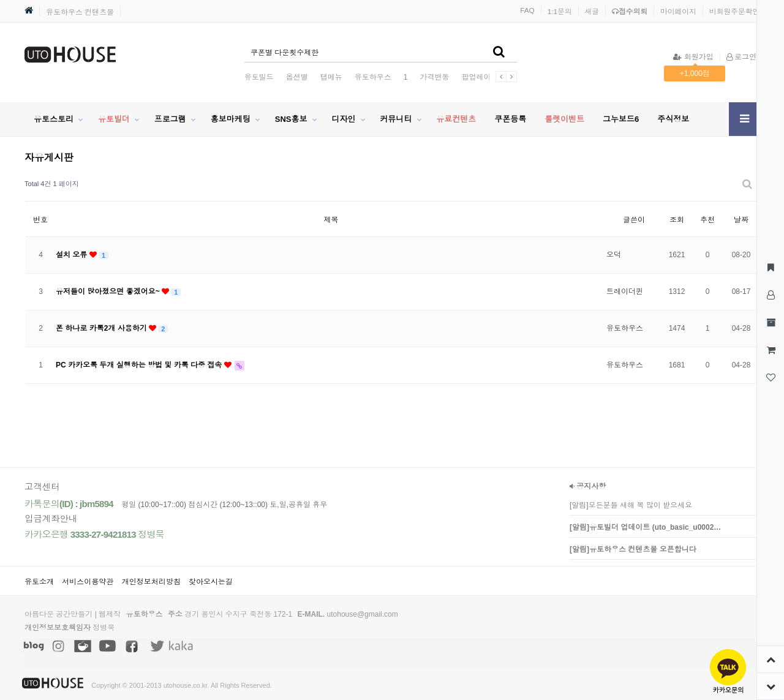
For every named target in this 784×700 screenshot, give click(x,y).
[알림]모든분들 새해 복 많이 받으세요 (631, 505)
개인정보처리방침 (151, 582)
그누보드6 (621, 119)
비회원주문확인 (734, 11)
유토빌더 (114, 119)
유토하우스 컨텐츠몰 (80, 12)
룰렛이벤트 (564, 119)
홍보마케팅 (231, 119)
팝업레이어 (480, 77)
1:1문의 (560, 11)
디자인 (343, 119)
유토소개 (39, 582)
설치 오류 (73, 255)
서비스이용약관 (88, 582)
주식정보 (673, 119)
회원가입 (693, 57)
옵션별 (297, 77)
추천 (707, 220)
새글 (592, 11)
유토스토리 (54, 119)
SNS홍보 (291, 119)
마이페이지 (678, 11)
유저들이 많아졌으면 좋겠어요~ (109, 292)
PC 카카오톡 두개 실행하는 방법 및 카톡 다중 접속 (140, 365)
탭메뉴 (331, 77)
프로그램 (170, 119)
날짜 (741, 220)
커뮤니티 (396, 119)
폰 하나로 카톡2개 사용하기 (102, 328)
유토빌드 (259, 77)
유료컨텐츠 (456, 119)
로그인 (741, 57)
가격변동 (434, 77)
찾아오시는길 (211, 582)
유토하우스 (373, 77)
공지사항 (588, 486)
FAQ (527, 10)
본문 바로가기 (0, 0)
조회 (677, 220)
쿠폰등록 (510, 119)
